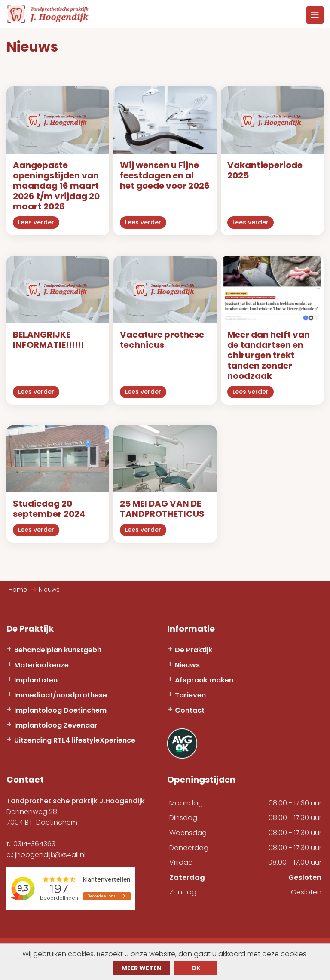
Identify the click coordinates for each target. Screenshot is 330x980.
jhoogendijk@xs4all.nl (50, 855)
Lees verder (36, 222)
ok (196, 968)
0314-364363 (34, 844)
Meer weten (142, 968)
